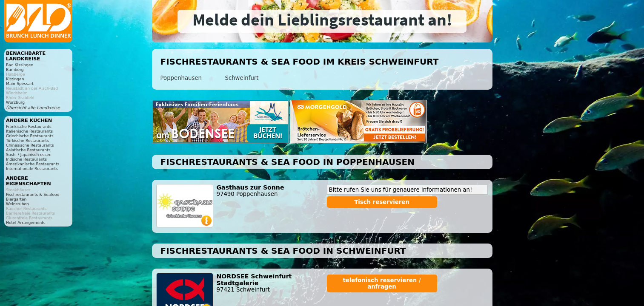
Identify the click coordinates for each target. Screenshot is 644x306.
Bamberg (15, 69)
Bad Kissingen (20, 65)
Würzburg (15, 102)
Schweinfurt (242, 78)
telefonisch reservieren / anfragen (382, 283)
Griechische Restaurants (30, 136)
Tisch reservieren (382, 202)
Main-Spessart (20, 84)
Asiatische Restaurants (28, 150)
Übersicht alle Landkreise (33, 108)
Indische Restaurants (26, 159)
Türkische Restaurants (27, 140)
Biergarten (16, 199)
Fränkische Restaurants (29, 126)
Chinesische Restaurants (30, 145)
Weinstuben (17, 204)
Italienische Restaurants (29, 131)
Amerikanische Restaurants (33, 164)
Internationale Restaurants (32, 169)
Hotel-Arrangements (26, 222)
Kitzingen (15, 79)
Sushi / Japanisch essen (29, 154)
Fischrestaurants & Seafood (33, 194)
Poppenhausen (181, 78)
